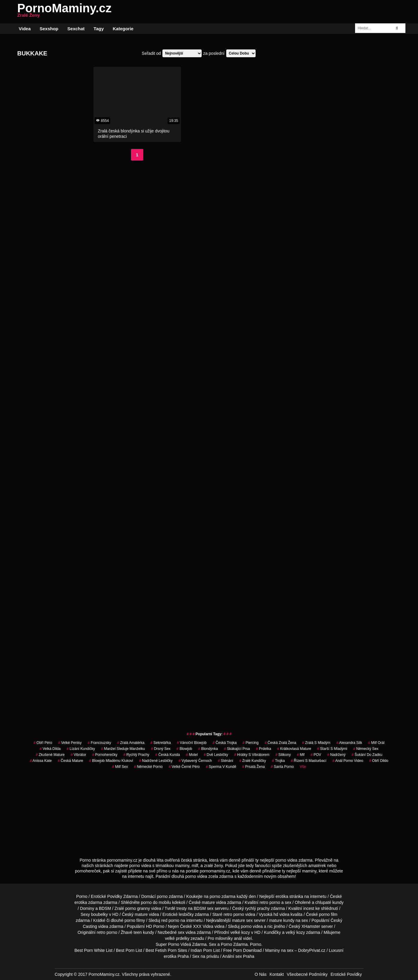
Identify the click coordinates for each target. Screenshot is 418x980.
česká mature (71, 761)
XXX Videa (203, 926)
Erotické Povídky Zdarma (114, 896)
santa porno (282, 767)
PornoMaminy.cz (65, 12)
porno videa (252, 926)
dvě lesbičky (216, 755)
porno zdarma (222, 896)
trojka (279, 761)
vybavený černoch (195, 761)
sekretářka (161, 743)
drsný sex (161, 749)
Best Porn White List (93, 950)
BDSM (105, 908)
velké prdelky (177, 938)
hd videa (282, 914)
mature (208, 902)
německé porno (148, 767)
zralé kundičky (252, 761)
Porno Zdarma (234, 944)
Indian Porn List (205, 950)
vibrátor (79, 755)
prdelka (264, 749)
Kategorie (123, 29)
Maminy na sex (279, 950)
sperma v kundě (221, 767)
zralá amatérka (131, 743)
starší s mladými (332, 749)
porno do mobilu (156, 902)
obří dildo (379, 761)
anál (238, 938)
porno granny (138, 908)
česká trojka (225, 743)
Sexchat (76, 29)
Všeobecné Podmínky (307, 974)
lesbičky (186, 914)
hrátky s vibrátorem (252, 755)
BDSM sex (203, 908)
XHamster (311, 926)
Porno (82, 896)
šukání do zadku (367, 755)
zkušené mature (50, 755)
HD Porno (155, 926)
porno (162, 896)
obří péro (43, 743)
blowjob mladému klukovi (111, 761)
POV (316, 755)
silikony (283, 755)
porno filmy (135, 920)
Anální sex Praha (238, 956)
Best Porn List (129, 950)
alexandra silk (349, 743)
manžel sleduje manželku (123, 749)
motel (192, 755)
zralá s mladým (316, 743)
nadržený (336, 755)
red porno (170, 920)
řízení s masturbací (309, 761)
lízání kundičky (81, 749)
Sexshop (49, 29)
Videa (25, 29)
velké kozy (240, 932)
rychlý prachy (257, 908)
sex (181, 932)
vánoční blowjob (192, 743)
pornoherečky (105, 755)
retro (101, 932)
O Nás (261, 974)
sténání (225, 761)
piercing (251, 743)
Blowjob (184, 749)
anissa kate (41, 761)
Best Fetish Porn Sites (166, 950)
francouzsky (99, 743)
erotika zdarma (88, 902)
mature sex (242, 920)
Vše (303, 767)
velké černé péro (184, 767)
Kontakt (277, 974)
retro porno (270, 902)
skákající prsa (237, 749)
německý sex (366, 749)
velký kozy (295, 932)
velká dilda (50, 749)
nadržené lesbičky (156, 761)
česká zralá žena (280, 743)
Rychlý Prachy (136, 755)
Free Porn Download (242, 950)
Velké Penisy (70, 743)
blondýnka (208, 749)
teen (138, 932)
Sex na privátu (206, 956)
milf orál (376, 743)
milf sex (120, 767)
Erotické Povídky (346, 974)
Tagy (99, 29)
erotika (282, 896)
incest (309, 908)
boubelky (99, 914)
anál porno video (348, 761)
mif (301, 755)
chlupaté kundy (329, 902)
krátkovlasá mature (294, 749)
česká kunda (167, 755)
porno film (328, 914)
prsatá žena (253, 767)
